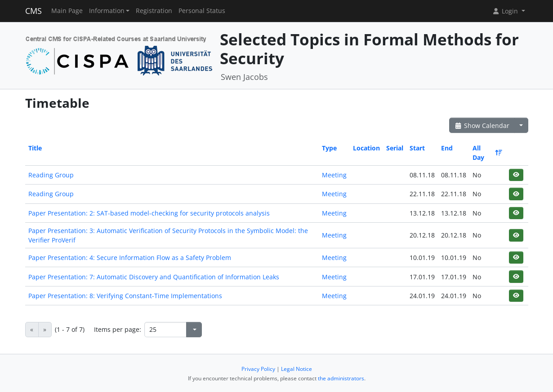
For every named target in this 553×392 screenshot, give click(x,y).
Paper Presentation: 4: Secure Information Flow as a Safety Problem (130, 258)
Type (329, 148)
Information (107, 11)
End (447, 148)
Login (506, 11)
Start (417, 148)
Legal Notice (297, 369)
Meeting (334, 175)
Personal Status (202, 11)
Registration (154, 11)
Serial (395, 148)
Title (35, 148)
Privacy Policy (258, 369)
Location (366, 148)
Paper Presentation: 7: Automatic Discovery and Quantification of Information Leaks (154, 277)
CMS (33, 11)
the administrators (341, 378)
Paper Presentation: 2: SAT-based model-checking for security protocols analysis (149, 213)
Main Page (67, 11)
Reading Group (51, 175)
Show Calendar (482, 126)
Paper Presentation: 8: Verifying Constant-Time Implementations (125, 296)
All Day (487, 153)
